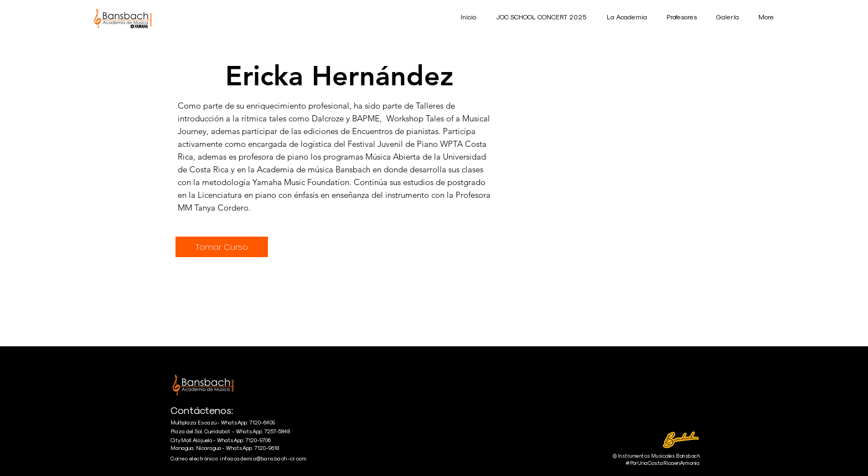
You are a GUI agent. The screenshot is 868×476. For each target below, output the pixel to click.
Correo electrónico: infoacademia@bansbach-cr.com (239, 458)
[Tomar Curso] (222, 247)
